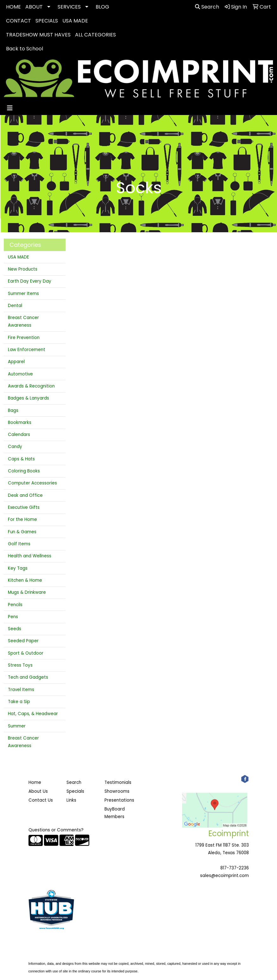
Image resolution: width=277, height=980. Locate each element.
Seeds (15, 629)
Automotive (20, 374)
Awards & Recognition (31, 386)
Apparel (16, 362)
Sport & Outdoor (26, 653)
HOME (13, 7)
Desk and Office (25, 495)
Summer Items (23, 294)
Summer (17, 726)
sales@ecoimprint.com (224, 876)
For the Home (22, 519)
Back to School (25, 49)
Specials (75, 791)
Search (207, 7)
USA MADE (75, 21)
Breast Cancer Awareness (23, 321)
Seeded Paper (23, 641)
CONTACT (19, 21)
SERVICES (69, 7)
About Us (38, 791)
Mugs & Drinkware (27, 592)
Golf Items (19, 544)
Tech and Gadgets (28, 677)
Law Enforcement (27, 350)
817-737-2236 (235, 868)
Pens (13, 617)
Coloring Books (24, 471)
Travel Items (21, 690)
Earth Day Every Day (30, 281)
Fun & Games (22, 532)
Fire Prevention (24, 338)
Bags (13, 410)
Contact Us (41, 800)
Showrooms (117, 791)
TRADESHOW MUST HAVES (38, 35)
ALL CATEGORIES (95, 35)
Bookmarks (20, 423)
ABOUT (34, 7)
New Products (23, 269)
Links (71, 800)
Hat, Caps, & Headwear (33, 714)
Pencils (15, 605)
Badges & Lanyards (28, 398)
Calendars (19, 435)
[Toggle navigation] (10, 108)
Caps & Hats (21, 459)
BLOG (102, 7)
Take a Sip (19, 702)
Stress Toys (20, 665)
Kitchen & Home (25, 580)
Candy (15, 447)
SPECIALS (47, 21)
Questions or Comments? (56, 830)
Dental (15, 306)
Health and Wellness (30, 556)
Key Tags (18, 568)
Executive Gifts (24, 507)
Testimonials (118, 782)
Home (35, 782)
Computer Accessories (32, 483)
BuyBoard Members (115, 813)
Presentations (119, 800)
